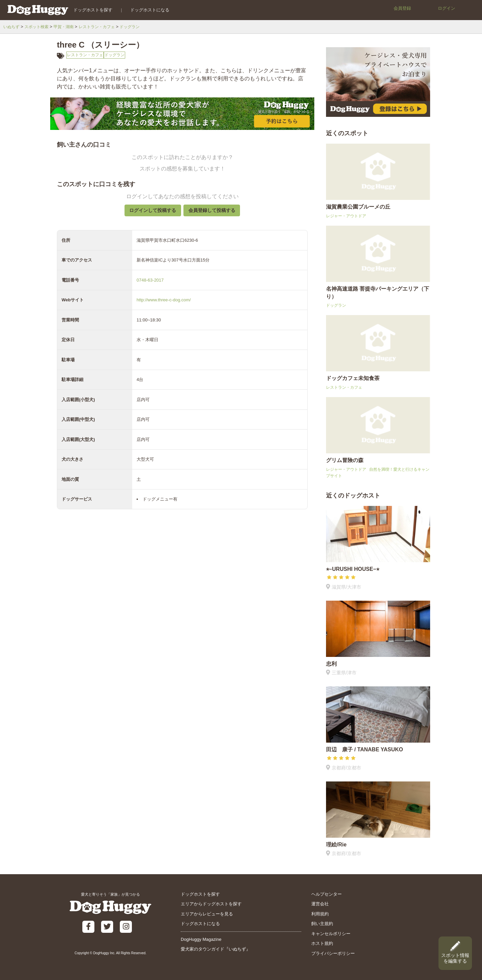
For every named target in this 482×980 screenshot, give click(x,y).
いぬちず (12, 27)
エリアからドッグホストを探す (211, 904)
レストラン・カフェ (103, 27)
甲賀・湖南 (68, 27)
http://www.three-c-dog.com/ (164, 305)
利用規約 (320, 914)
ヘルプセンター (327, 894)
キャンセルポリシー (331, 934)
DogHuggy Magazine (201, 939)
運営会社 (320, 904)
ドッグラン (138, 27)
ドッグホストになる (146, 10)
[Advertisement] (182, 677)
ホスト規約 (322, 943)
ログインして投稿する (149, 213)
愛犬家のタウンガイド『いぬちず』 (216, 949)
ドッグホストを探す (89, 10)
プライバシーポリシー (333, 953)
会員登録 (402, 8)
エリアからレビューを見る (207, 914)
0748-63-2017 (150, 285)
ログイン (447, 8)
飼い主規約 (322, 924)
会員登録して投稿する (215, 213)
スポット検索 (39, 27)
